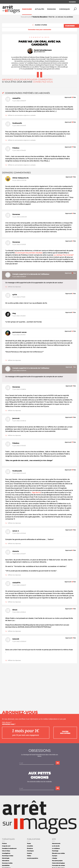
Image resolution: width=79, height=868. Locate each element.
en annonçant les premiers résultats (29, 253)
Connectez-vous (43, 82)
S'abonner (70, 26)
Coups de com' (6, 846)
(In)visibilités (6, 865)
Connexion (72, 2)
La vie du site (56, 846)
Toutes (29, 843)
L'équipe (55, 858)
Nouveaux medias (7, 863)
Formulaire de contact (58, 865)
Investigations (6, 853)
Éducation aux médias (58, 853)
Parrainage (55, 851)
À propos (55, 856)
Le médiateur (56, 848)
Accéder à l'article (39, 25)
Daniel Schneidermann (43, 50)
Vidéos (29, 856)
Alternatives (6, 861)
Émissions (51, 9)
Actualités (39, 9)
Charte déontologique (58, 863)
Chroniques (64, 9)
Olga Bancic (36, 493)
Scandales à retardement (9, 848)
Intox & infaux (6, 851)
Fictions (4, 843)
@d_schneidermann (39, 52)
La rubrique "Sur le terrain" (64, 255)
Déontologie (6, 858)
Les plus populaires (32, 858)
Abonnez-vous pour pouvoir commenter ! (27, 80)
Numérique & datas (8, 856)
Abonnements (56, 843)
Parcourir (27, 9)
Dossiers (29, 853)
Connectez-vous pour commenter (40, 30)
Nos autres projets (57, 861)
